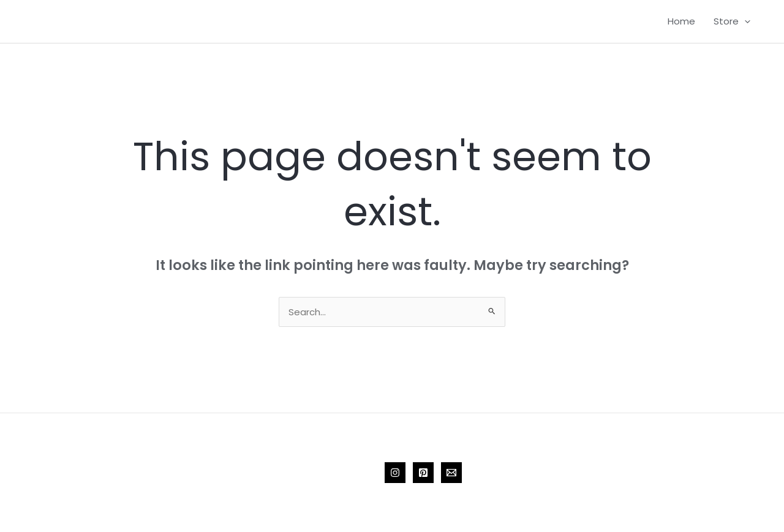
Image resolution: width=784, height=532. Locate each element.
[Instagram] (395, 473)
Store (732, 21)
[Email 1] (451, 473)
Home (681, 21)
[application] (744, 21)
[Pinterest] (423, 473)
